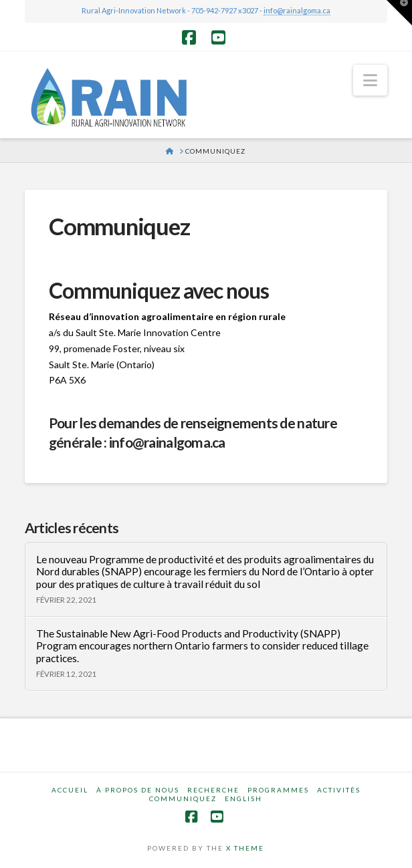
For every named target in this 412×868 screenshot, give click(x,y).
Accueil (70, 790)
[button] (370, 80)
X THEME (245, 848)
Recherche (213, 790)
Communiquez (183, 799)
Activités (339, 790)
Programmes (278, 790)
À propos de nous (138, 790)
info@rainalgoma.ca (297, 10)
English (243, 799)
